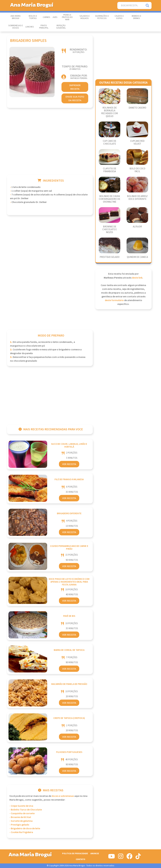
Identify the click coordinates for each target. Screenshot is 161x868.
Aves (55, 17)
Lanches (30, 27)
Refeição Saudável (61, 27)
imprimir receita (75, 87)
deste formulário (114, 300)
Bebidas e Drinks (136, 17)
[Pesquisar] (148, 6)
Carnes (46, 17)
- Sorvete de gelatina (21, 821)
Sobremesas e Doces (16, 27)
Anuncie (95, 853)
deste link (137, 278)
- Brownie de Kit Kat (20, 817)
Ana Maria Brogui (16, 17)
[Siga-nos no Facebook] (129, 857)
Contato (80, 859)
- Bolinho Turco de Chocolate (26, 810)
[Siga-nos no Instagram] (121, 857)
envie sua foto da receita (75, 98)
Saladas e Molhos (85, 17)
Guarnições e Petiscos (102, 17)
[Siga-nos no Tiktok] (138, 857)
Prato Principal (44, 27)
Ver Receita (69, 464)
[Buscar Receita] (131, 6)
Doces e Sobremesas (63, 796)
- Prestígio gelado (19, 825)
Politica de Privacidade (75, 853)
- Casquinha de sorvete (22, 814)
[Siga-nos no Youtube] (112, 857)
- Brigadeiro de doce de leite (25, 829)
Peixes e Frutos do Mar (67, 17)
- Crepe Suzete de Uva (21, 806)
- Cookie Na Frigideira (21, 832)
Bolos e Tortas (33, 17)
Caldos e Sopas (119, 17)
